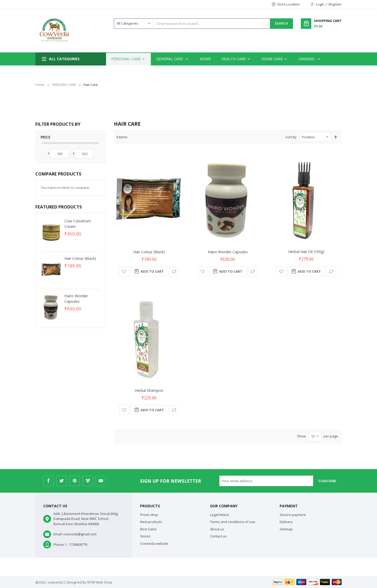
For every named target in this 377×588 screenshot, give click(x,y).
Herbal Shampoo (149, 390)
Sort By (291, 137)
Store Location (288, 4)
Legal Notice (220, 515)
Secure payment (293, 515)
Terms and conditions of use (233, 522)
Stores (145, 536)
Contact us (218, 536)
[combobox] (212, 24)
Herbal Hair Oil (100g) (306, 252)
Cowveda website (154, 543)
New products (151, 522)
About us (217, 529)
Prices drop (149, 515)
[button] (124, 271)
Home (40, 85)
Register (335, 4)
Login (320, 4)
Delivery (286, 522)
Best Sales (148, 529)
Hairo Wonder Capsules (228, 252)
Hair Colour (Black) (149, 252)
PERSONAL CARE (64, 85)
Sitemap (286, 529)
